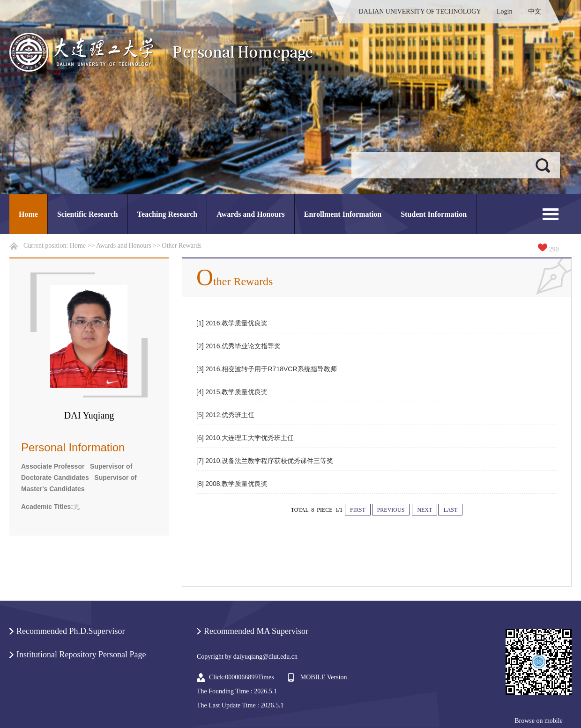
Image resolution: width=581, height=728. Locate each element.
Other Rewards (182, 246)
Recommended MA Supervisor (256, 631)
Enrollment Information (343, 214)
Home (28, 214)
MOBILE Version (324, 677)
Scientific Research (88, 214)
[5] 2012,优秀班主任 (226, 415)
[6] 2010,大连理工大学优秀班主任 (245, 438)
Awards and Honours (251, 214)
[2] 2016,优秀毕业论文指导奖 (239, 346)
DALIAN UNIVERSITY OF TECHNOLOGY (420, 11)
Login (504, 11)
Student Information (434, 214)
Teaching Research (167, 214)
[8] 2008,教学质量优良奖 (232, 484)
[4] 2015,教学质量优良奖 (232, 392)
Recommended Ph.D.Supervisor (71, 631)
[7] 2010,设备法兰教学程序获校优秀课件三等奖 (265, 461)
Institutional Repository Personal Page (81, 654)
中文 (535, 11)
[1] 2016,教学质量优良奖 (232, 323)
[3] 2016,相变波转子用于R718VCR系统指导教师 (267, 369)
